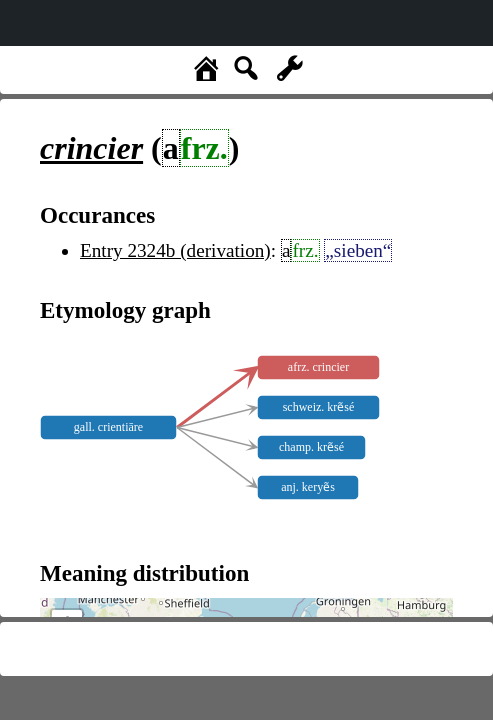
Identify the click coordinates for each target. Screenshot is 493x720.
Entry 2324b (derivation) (175, 250)
